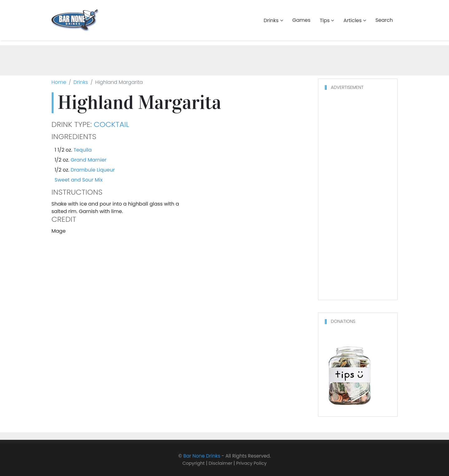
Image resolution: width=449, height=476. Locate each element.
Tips (325, 20)
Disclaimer (220, 463)
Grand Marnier (88, 160)
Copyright (193, 463)
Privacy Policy (252, 463)
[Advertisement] (224, 59)
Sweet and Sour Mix (79, 180)
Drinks (271, 20)
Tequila (83, 150)
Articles (352, 20)
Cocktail (111, 124)
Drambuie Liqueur (93, 170)
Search (384, 20)
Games (302, 20)
